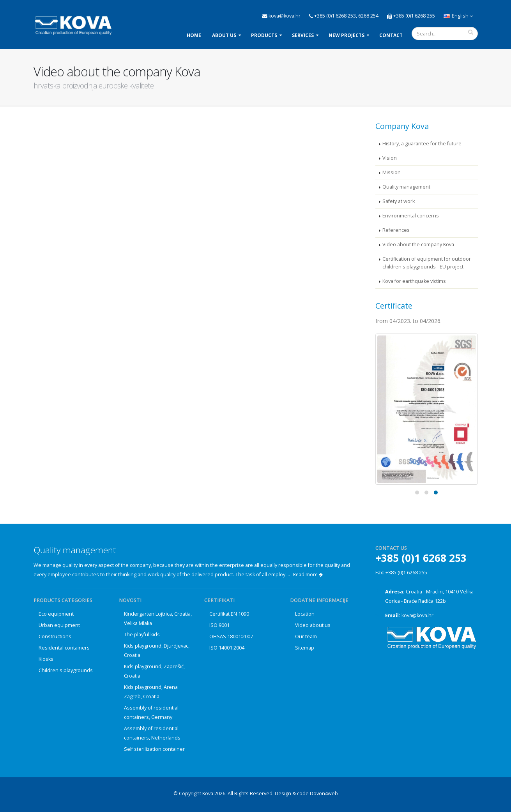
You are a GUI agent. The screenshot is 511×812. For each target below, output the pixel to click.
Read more (308, 575)
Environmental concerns (411, 216)
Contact (391, 35)
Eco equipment (56, 614)
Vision (390, 158)
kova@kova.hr (417, 615)
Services (303, 35)
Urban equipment (59, 625)
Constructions (55, 636)
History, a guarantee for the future (422, 144)
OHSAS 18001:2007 (231, 636)
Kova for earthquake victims (414, 281)
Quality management (406, 187)
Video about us (313, 625)
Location (305, 614)
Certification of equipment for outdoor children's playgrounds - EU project (427, 263)
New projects (347, 35)
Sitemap (305, 648)
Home (194, 35)
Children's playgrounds (66, 670)
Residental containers (64, 648)
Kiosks (46, 659)
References (396, 230)
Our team (306, 636)
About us (224, 35)
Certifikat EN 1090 (229, 614)
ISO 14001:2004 (227, 648)
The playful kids (142, 635)
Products (264, 35)
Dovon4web (324, 793)
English (458, 16)
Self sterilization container (154, 749)
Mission (392, 172)
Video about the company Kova (418, 244)
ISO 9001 (219, 625)
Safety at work (399, 201)
